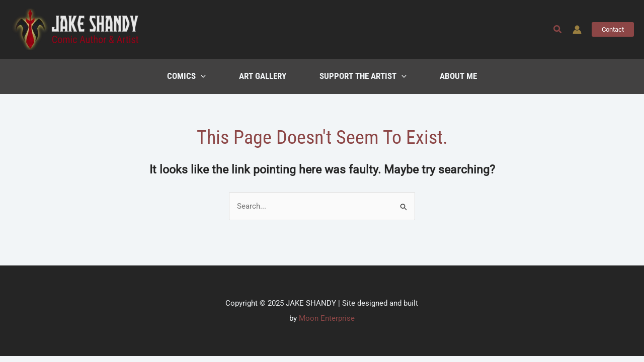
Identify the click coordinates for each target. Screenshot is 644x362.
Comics (186, 76)
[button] (558, 29)
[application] (201, 76)
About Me (458, 76)
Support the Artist (363, 76)
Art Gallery (263, 76)
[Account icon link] (577, 30)
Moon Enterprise (327, 318)
